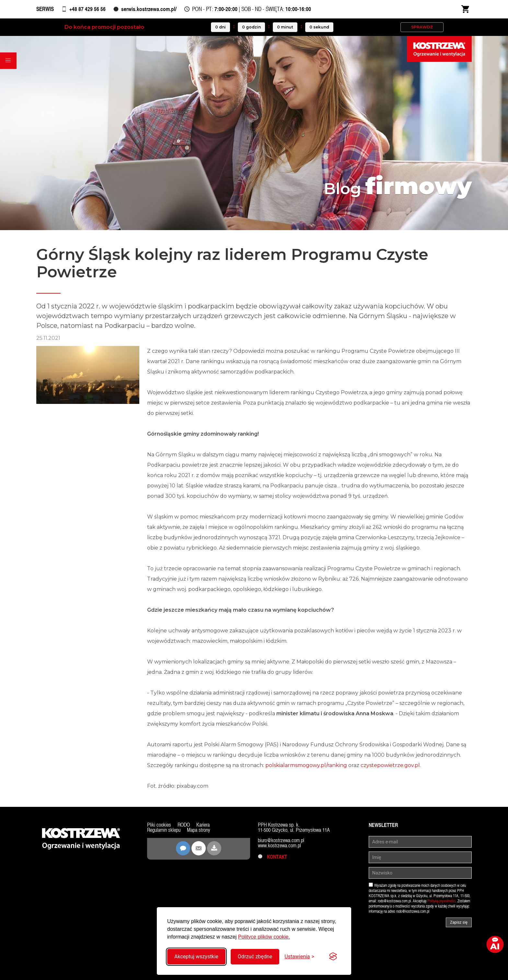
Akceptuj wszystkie (196, 957)
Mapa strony (199, 831)
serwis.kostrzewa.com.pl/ (151, 10)
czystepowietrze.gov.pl (390, 766)
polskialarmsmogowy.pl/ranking (306, 766)
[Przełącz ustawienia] (299, 957)
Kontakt (272, 858)
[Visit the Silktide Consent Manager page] (333, 957)
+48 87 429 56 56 (89, 10)
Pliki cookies (159, 826)
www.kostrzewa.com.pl (279, 846)
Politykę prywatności (441, 902)
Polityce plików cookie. (264, 937)
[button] (8, 61)
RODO (184, 826)
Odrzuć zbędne (255, 957)
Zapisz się (459, 923)
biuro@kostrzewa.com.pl (281, 841)
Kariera (203, 826)
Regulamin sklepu (164, 831)
